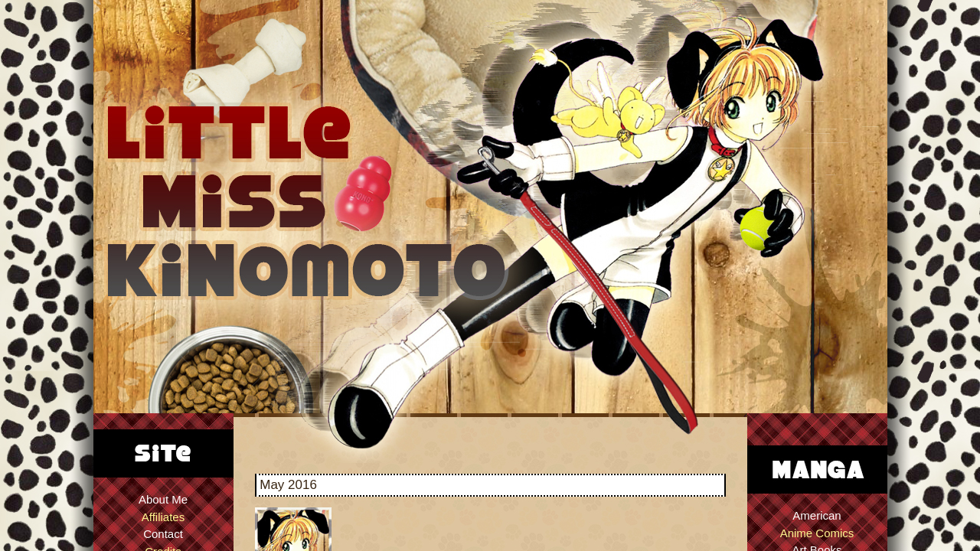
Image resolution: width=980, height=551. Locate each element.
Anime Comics (817, 533)
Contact (163, 534)
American (817, 515)
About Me (163, 499)
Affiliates (163, 517)
